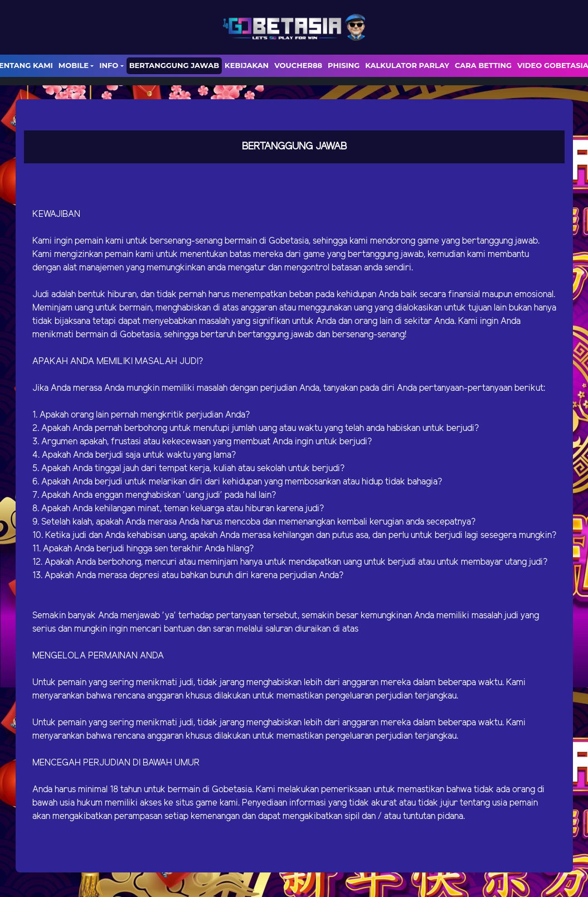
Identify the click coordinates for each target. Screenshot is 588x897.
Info (109, 65)
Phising (344, 65)
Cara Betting (483, 65)
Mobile (74, 65)
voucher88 (298, 65)
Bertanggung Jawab (174, 65)
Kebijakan (247, 65)
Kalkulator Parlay (407, 65)
